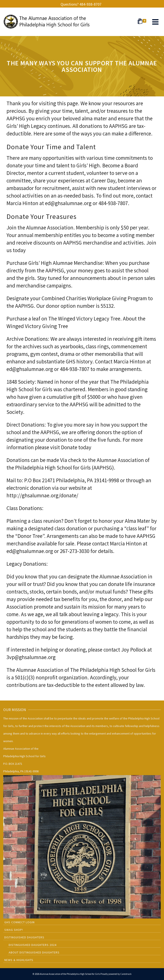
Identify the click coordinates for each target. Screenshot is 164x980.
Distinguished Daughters (24, 937)
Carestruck (126, 974)
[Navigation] (155, 22)
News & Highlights (19, 960)
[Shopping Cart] (143, 22)
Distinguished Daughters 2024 (33, 945)
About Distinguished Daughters (34, 952)
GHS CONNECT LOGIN (19, 922)
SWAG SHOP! (14, 930)
